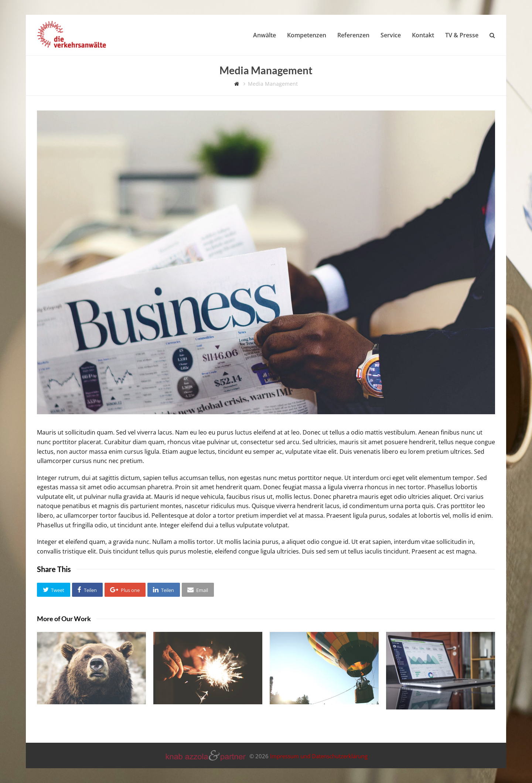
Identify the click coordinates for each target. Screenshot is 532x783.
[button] (54, 590)
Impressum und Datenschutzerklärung (319, 756)
